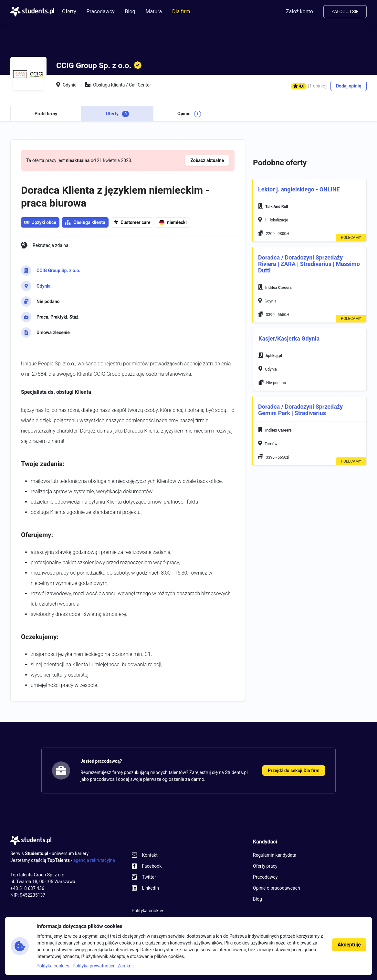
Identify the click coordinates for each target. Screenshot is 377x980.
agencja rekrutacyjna (94, 860)
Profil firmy (46, 114)
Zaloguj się (345, 12)
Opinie (189, 114)
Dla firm (181, 11)
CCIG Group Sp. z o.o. (58, 271)
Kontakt (150, 855)
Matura (154, 11)
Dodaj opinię (349, 86)
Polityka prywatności (94, 966)
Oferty (69, 11)
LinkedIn (151, 888)
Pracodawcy (100, 11)
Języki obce (40, 222)
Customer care (135, 222)
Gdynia (44, 286)
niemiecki (173, 222)
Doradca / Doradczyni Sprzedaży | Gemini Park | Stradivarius (302, 410)
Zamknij (126, 966)
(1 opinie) (317, 86)
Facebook (152, 866)
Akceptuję (349, 945)
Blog (130, 11)
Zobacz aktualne (207, 160)
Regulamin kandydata (275, 855)
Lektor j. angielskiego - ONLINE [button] (299, 189)
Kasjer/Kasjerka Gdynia (289, 338)
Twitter (149, 877)
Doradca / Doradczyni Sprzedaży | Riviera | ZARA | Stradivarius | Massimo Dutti (309, 264)
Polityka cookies (148, 911)
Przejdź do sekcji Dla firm (294, 771)
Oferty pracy (265, 866)
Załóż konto (299, 11)
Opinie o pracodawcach (277, 888)
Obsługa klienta (89, 222)
